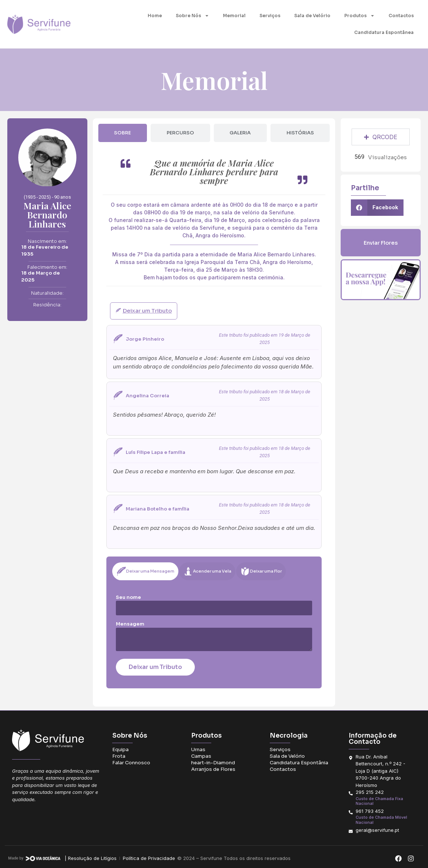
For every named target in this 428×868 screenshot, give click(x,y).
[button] (377, 208)
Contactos (401, 16)
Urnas (198, 750)
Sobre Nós (192, 16)
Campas (201, 756)
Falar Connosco (131, 763)
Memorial (234, 16)
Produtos (359, 16)
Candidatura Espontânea (384, 32)
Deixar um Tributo (155, 667)
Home (155, 16)
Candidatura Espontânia (299, 763)
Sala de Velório (312, 16)
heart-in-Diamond (213, 763)
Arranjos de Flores (213, 769)
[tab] (123, 133)
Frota (119, 756)
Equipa (120, 750)
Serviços (270, 16)
